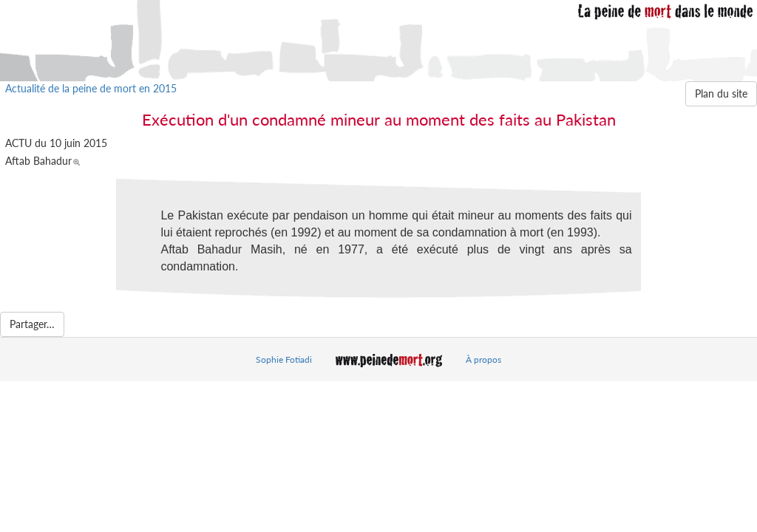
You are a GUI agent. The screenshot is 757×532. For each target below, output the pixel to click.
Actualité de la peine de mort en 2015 (91, 88)
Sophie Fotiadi (284, 359)
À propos (483, 359)
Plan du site (721, 93)
